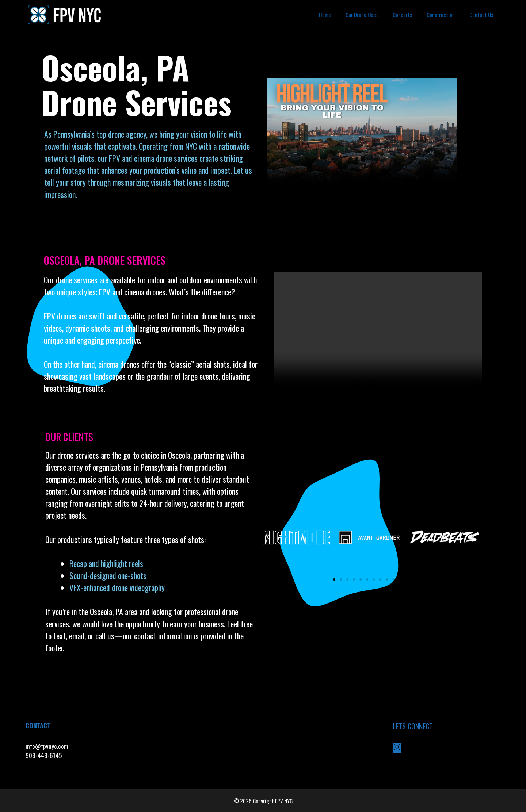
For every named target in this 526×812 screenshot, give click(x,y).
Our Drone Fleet (362, 15)
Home (325, 15)
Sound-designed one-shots (108, 575)
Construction (441, 15)
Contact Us (481, 15)
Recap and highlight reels (106, 563)
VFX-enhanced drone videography (118, 587)
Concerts (402, 15)
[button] (268, 537)
